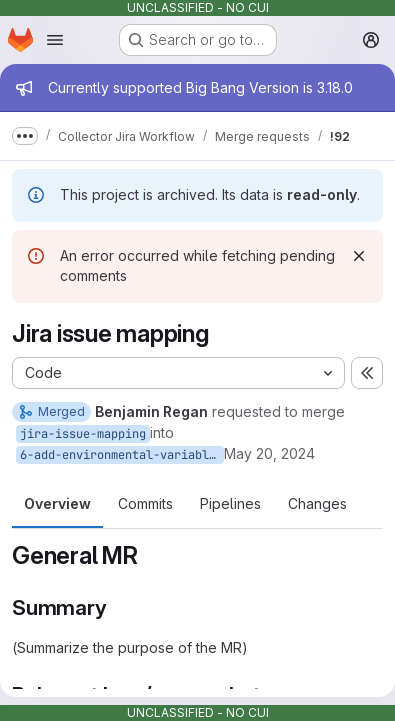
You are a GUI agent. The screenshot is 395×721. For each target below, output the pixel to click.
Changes (317, 503)
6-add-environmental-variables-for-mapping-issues (122, 455)
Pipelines (230, 503)
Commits (145, 503)
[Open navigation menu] (55, 40)
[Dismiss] (359, 256)
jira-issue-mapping (83, 434)
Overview (57, 503)
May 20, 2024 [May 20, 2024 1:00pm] (269, 453)
